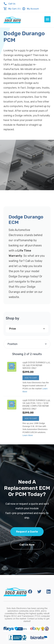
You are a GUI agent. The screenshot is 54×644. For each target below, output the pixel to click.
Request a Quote (27, 532)
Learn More (28, 435)
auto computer (23, 65)
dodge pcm (10, 74)
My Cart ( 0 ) (14, 9)
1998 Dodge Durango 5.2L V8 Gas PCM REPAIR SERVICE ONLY (36, 365)
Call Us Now (27, 545)
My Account (30, 9)
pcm (23, 50)
